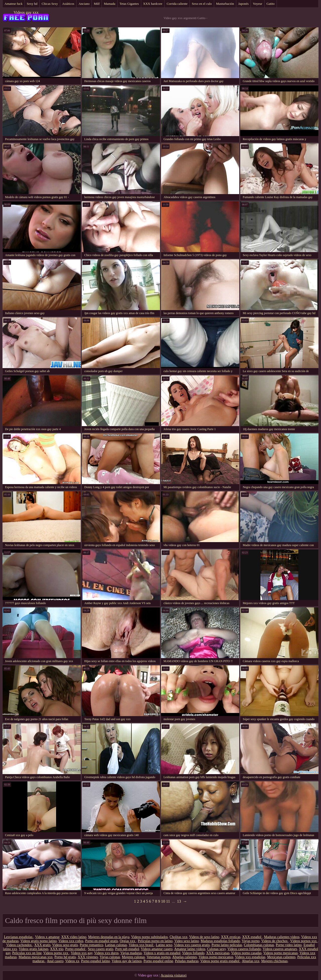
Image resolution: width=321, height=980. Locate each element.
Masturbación (225, 4)
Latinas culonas (116, 945)
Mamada (109, 4)
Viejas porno (251, 941)
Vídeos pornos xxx (304, 941)
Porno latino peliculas (227, 945)
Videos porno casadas (246, 953)
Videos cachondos (19, 945)
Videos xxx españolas (250, 957)
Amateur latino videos (190, 949)
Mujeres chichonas (274, 961)
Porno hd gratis (65, 957)
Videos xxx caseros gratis (192, 945)
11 (168, 901)
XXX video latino (74, 937)
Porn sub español (127, 949)
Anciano (84, 4)
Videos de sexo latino (204, 937)
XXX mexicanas (218, 953)
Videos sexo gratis (65, 945)
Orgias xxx (128, 941)
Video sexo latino (187, 941)
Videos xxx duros (106, 953)
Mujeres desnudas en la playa (109, 937)
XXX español (252, 937)
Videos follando (193, 953)
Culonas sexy (216, 949)
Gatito (271, 4)
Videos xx (72, 961)
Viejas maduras (131, 953)
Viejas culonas (110, 957)
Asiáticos (68, 4)
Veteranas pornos (159, 957)
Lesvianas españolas (19, 937)
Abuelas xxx (251, 961)
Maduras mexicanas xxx (36, 957)
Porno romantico (92, 945)
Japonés (243, 4)
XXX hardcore (153, 4)
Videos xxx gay (82, 953)
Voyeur (257, 4)
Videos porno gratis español (220, 961)
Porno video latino (289, 945)
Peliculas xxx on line (27, 953)
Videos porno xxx (56, 953)
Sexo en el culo (202, 4)
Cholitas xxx (178, 937)
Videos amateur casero (157, 949)
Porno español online (158, 961)
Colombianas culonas (259, 945)
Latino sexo (164, 945)
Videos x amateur (47, 937)
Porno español (76, 949)
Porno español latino (95, 961)
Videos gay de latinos (127, 961)
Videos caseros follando (244, 949)
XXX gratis (43, 945)
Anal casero (55, 961)
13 (179, 901)
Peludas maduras (187, 961)
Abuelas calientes (185, 957)
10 (163, 901)
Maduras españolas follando (220, 941)
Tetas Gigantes (129, 4)
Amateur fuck (14, 4)
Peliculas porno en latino (155, 941)
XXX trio (57, 949)
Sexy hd (32, 4)
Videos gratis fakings (34, 949)
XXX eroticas (231, 937)
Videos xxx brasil (141, 945)
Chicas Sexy (50, 4)
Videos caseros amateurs (280, 949)
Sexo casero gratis (101, 949)
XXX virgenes (88, 957)
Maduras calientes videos (282, 937)
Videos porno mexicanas (281, 953)
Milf (97, 4)
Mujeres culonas (133, 957)
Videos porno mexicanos (216, 957)
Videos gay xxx (26, 12)
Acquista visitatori (174, 975)
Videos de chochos (275, 941)
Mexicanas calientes (281, 957)
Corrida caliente (177, 4)
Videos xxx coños (71, 941)
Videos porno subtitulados (149, 937)
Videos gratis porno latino (38, 941)
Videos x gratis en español (162, 953)
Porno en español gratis (101, 941)
